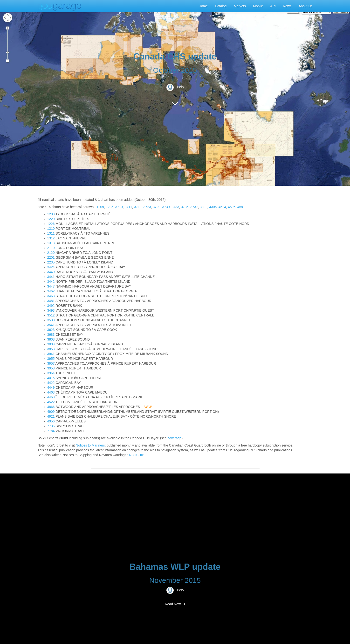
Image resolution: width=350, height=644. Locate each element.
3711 (128, 207)
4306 (213, 207)
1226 (51, 224)
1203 (51, 214)
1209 (100, 207)
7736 (51, 426)
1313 (51, 243)
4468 (51, 397)
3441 (51, 277)
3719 (138, 207)
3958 (51, 368)
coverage (175, 438)
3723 (147, 207)
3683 (51, 335)
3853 (51, 349)
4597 (241, 207)
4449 (51, 388)
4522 (51, 402)
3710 (119, 207)
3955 (51, 359)
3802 (203, 207)
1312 (51, 238)
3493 (51, 310)
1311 (51, 233)
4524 (222, 207)
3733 (175, 207)
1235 (110, 207)
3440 (51, 272)
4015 (51, 378)
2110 (51, 248)
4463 (51, 392)
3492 (51, 306)
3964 (51, 373)
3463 (51, 296)
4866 (51, 407)
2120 (51, 253)
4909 (51, 412)
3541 (51, 325)
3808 (51, 339)
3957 (51, 363)
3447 (51, 286)
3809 (51, 344)
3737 (194, 207)
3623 (51, 330)
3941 (51, 354)
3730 (166, 207)
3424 (51, 267)
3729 (157, 207)
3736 (185, 207)
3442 (51, 282)
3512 (51, 315)
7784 (51, 431)
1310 (51, 229)
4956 (51, 421)
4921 (51, 416)
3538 (51, 320)
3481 (51, 301)
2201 (51, 257)
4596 (232, 207)
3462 (51, 291)
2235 (51, 262)
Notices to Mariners (90, 445)
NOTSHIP (137, 455)
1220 (51, 219)
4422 (51, 383)
